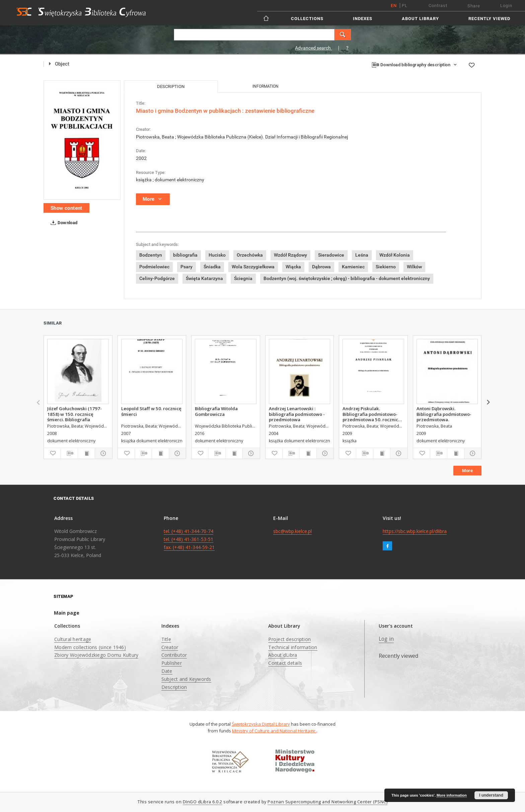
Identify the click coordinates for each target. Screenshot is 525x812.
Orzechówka (250, 255)
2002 (141, 158)
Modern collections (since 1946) (90, 647)
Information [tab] (266, 86)
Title (166, 639)
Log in (386, 639)
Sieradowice (331, 255)
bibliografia (185, 255)
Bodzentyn (151, 255)
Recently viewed (489, 19)
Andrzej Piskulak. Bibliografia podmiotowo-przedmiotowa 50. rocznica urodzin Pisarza (372, 414)
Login (506, 6)
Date (167, 671)
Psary (186, 267)
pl (405, 6)
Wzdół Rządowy (290, 255)
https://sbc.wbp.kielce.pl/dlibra (415, 531)
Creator (170, 647)
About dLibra (283, 655)
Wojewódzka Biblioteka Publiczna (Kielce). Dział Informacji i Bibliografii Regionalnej (262, 137)
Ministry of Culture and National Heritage (274, 731)
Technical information (293, 647)
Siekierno (386, 267)
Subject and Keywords (186, 679)
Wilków (414, 267)
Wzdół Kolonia (395, 255)
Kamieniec (353, 267)
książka (144, 180)
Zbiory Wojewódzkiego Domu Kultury (96, 655)
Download (63, 223)
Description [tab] (171, 86)
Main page (67, 613)
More (467, 471)
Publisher (172, 663)
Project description (289, 639)
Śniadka (212, 267)
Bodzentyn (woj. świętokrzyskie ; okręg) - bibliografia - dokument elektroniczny (347, 278)
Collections (307, 19)
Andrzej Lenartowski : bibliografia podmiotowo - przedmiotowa (297, 414)
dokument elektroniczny (179, 180)
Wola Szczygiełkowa (253, 267)
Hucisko (217, 255)
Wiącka (293, 267)
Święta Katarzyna (204, 278)
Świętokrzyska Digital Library (261, 724)
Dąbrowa (321, 267)
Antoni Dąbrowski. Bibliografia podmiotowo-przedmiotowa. (444, 414)
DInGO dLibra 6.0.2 (203, 802)
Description (174, 687)
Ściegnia (243, 278)
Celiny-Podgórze (157, 278)
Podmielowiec (154, 267)
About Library (420, 19)
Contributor (174, 655)
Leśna (362, 255)
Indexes (363, 19)
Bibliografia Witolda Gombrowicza (216, 411)
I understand (491, 795)
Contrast (438, 6)
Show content (66, 208)
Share (474, 6)
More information (452, 795)
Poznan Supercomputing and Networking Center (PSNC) (327, 802)
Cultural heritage (73, 639)
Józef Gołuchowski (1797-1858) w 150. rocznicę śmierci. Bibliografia (74, 414)
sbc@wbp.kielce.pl (292, 531)
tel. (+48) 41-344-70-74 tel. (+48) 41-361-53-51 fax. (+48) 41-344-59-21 (189, 539)
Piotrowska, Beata (155, 137)
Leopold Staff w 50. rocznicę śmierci (151, 411)
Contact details (285, 663)
